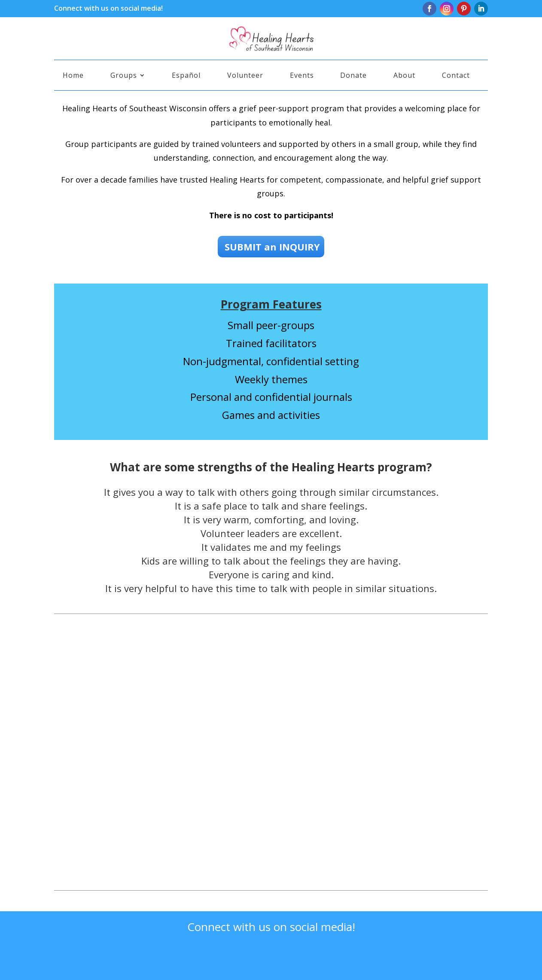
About (404, 76)
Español (186, 76)
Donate (353, 76)
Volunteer (245, 76)
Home (73, 76)
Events (302, 76)
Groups (124, 76)
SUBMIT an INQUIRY (271, 247)
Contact (456, 76)
